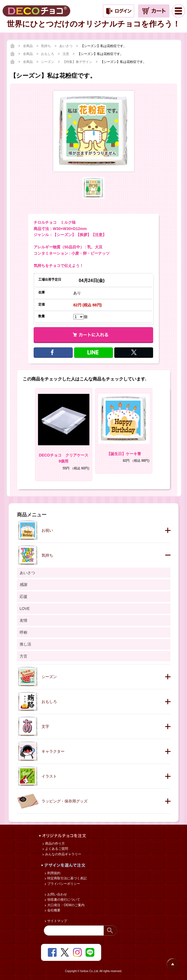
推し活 (25, 644)
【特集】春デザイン (78, 62)
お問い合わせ (57, 894)
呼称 (24, 632)
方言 (24, 656)
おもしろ (48, 54)
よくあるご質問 (56, 849)
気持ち (46, 46)
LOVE (25, 609)
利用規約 (53, 873)
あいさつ (66, 46)
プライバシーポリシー (63, 884)
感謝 (24, 584)
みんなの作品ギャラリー (63, 854)
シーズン (48, 62)
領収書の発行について (63, 900)
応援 (24, 597)
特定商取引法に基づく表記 (67, 878)
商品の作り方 (55, 844)
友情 (24, 620)
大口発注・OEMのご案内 (65, 905)
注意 (66, 54)
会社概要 (53, 910)
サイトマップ (57, 921)
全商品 (28, 46)
